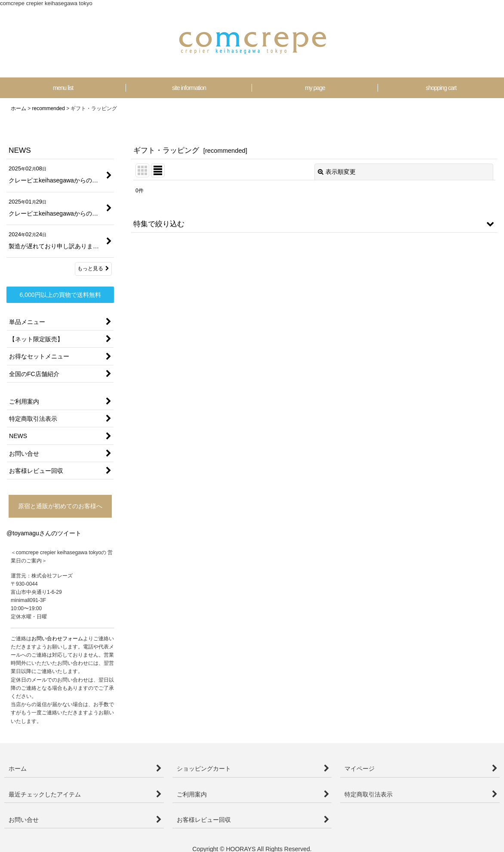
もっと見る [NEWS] (93, 269)
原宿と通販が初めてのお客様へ (60, 506)
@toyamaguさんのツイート (44, 533)
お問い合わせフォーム (57, 639)
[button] (314, 224)
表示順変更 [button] (337, 172)
